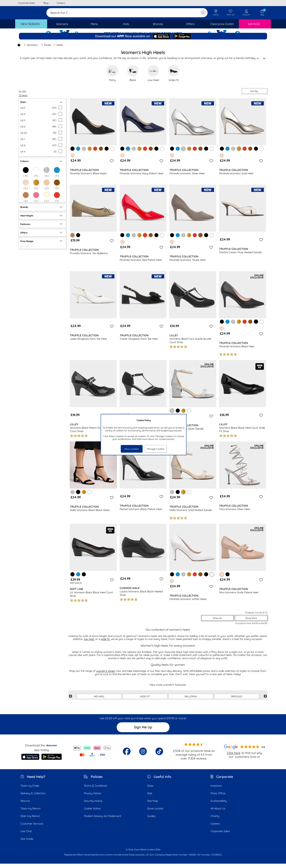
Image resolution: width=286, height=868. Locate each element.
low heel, (89, 643)
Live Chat (26, 836)
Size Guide (27, 843)
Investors (216, 790)
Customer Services (32, 828)
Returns (25, 805)
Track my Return (30, 813)
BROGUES (237, 701)
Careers (215, 828)
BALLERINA (191, 701)
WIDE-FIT (145, 701)
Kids (150, 798)
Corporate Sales (220, 836)
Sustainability (219, 805)
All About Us (218, 813)
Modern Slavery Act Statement (103, 820)
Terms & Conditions (96, 790)
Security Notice (93, 805)
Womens (31, 49)
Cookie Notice (92, 813)
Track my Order (30, 790)
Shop (150, 790)
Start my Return (30, 820)
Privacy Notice (93, 798)
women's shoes (106, 675)
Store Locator (155, 813)
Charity (215, 820)
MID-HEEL (99, 701)
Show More (251, 622)
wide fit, (105, 643)
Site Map (152, 805)
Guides (151, 820)
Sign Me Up (143, 732)
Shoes (46, 49)
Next (265, 701)
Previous (70, 701)
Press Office (218, 798)
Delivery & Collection (33, 798)
